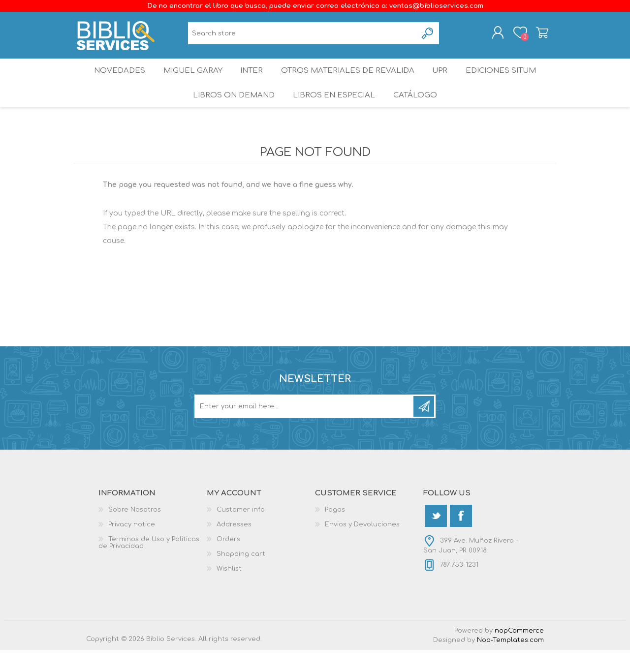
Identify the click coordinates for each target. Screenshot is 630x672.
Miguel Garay (189, 81)
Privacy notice (132, 546)
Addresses (234, 546)
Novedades (113, 81)
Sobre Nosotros (135, 531)
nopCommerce (519, 652)
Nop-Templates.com (510, 662)
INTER (252, 81)
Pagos (335, 531)
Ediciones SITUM (507, 81)
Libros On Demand (232, 113)
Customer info (241, 531)
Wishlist (229, 590)
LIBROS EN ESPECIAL (333, 113)
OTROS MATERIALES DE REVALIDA (348, 81)
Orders (228, 561)
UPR (442, 81)
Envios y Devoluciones (362, 546)
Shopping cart (533, 36)
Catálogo (416, 113)
